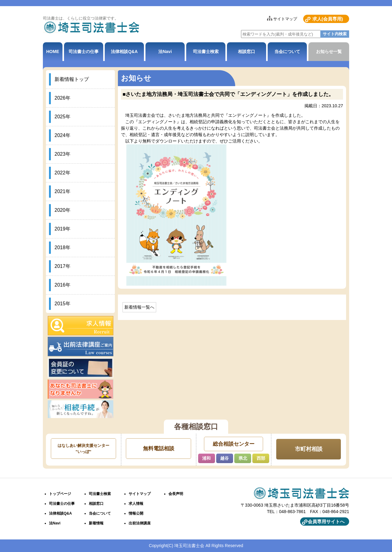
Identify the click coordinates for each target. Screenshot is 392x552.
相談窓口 (247, 51)
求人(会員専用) (328, 19)
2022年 (62, 173)
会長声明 (176, 494)
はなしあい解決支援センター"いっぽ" (83, 449)
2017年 (62, 266)
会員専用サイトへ (326, 522)
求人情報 (136, 504)
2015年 (62, 304)
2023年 (62, 154)
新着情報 (96, 523)
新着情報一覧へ (139, 307)
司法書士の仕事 (84, 51)
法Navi (165, 51)
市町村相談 (309, 449)
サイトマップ (285, 19)
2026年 (62, 98)
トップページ (60, 494)
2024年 (62, 135)
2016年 (62, 285)
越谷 (224, 458)
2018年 (62, 247)
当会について (287, 51)
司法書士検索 (206, 51)
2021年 (62, 191)
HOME (53, 51)
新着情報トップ (72, 79)
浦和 (206, 458)
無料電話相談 (159, 449)
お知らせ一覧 (329, 51)
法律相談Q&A (124, 51)
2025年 (62, 117)
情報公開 (136, 513)
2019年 (62, 229)
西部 (261, 458)
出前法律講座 (140, 523)
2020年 (62, 210)
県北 (243, 458)
